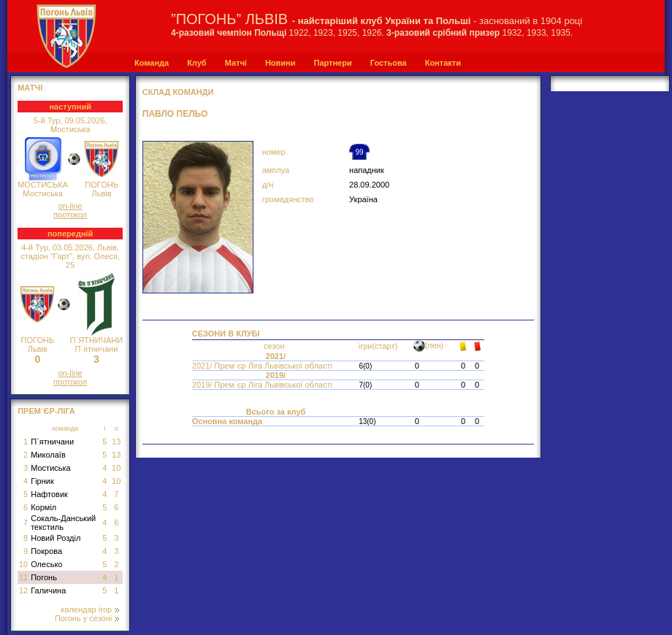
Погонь (44, 577)
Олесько (46, 564)
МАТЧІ (30, 88)
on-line (70, 206)
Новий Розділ (56, 538)
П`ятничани (52, 442)
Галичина (48, 590)
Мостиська (51, 468)
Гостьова (389, 63)
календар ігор (90, 609)
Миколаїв (48, 455)
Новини (280, 63)
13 (116, 442)
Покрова (46, 551)
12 (23, 590)
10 (116, 468)
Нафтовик (49, 494)
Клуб (196, 63)
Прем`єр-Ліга (46, 411)
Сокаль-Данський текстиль (63, 523)
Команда (152, 63)
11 (23, 577)
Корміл (43, 507)
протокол (70, 215)
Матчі (236, 63)
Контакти (443, 63)
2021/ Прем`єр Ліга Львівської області (263, 366)
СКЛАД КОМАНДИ (178, 92)
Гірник (42, 481)
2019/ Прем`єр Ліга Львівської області (263, 385)
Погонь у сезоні (87, 618)
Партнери (332, 63)
